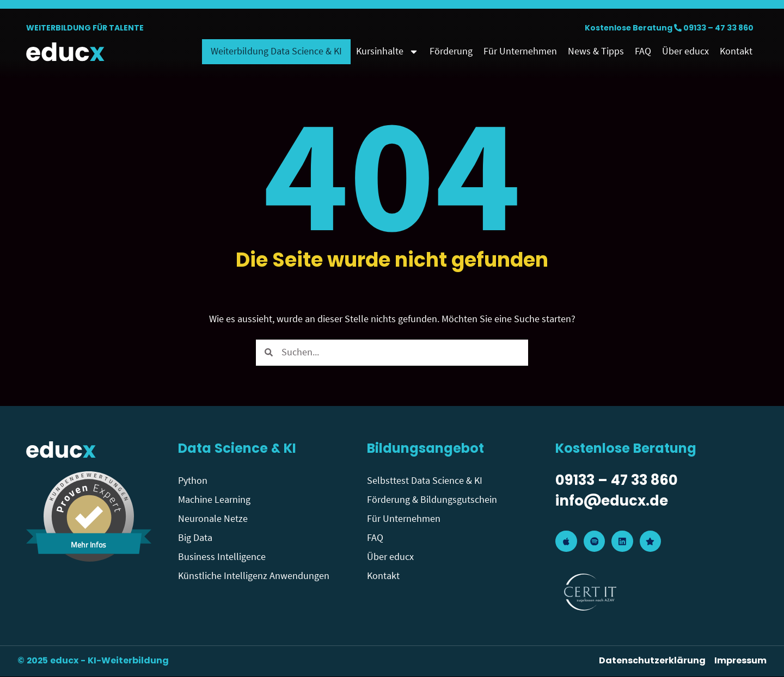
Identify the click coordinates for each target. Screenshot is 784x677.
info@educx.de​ (612, 502)
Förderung (451, 51)
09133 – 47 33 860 (718, 28)
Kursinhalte (387, 52)
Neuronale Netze (213, 519)
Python (193, 481)
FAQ (643, 51)
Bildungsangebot (425, 450)
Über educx (685, 51)
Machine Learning (214, 500)
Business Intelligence (222, 557)
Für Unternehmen (520, 51)
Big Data (195, 538)
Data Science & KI (237, 450)
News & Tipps (596, 51)
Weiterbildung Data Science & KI (276, 51)
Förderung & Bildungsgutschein (432, 500)
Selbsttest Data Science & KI (425, 481)
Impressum (740, 662)
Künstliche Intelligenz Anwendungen (254, 576)
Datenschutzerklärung (652, 662)
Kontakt (736, 51)
